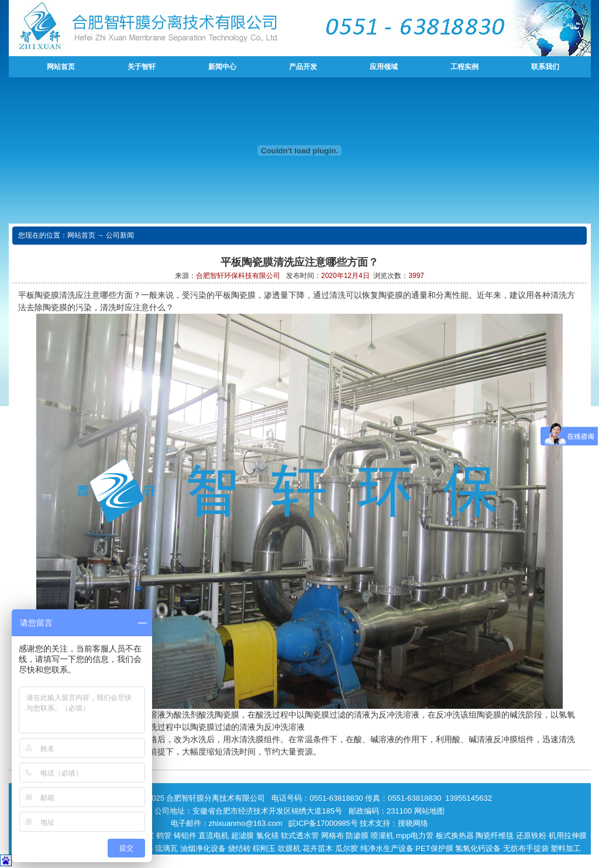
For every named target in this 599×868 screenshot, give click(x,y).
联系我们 (545, 67)
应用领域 (384, 67)
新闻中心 (222, 67)
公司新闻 (120, 235)
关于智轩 (142, 67)
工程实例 (464, 67)
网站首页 (61, 67)
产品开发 (303, 67)
